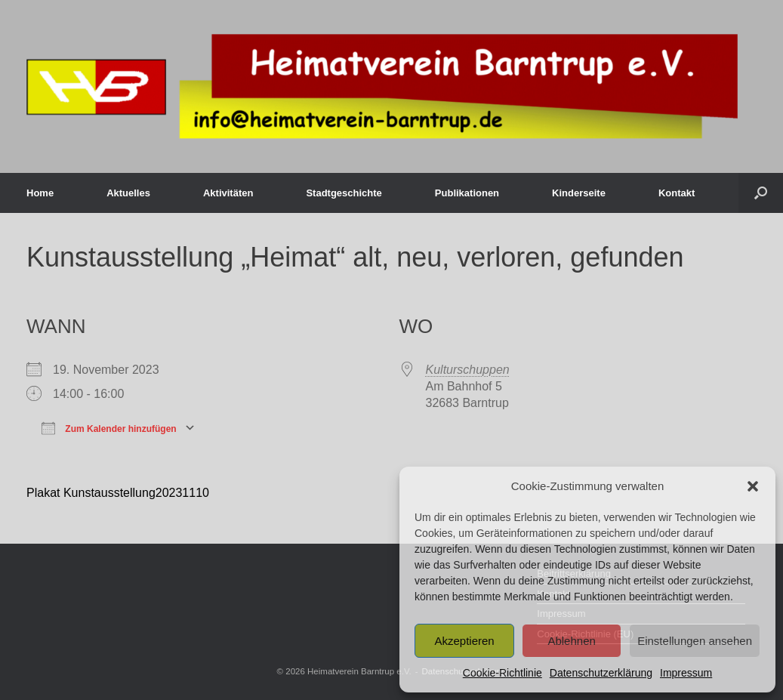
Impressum (686, 673)
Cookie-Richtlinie (502, 673)
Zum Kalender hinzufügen (109, 427)
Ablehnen (571, 641)
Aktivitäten (228, 193)
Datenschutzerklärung (601, 673)
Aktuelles (128, 193)
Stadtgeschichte (344, 193)
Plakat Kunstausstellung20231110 (118, 493)
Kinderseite (579, 193)
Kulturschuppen (468, 370)
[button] (753, 486)
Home (40, 193)
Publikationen (467, 193)
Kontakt (677, 193)
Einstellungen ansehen (695, 641)
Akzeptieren (464, 641)
